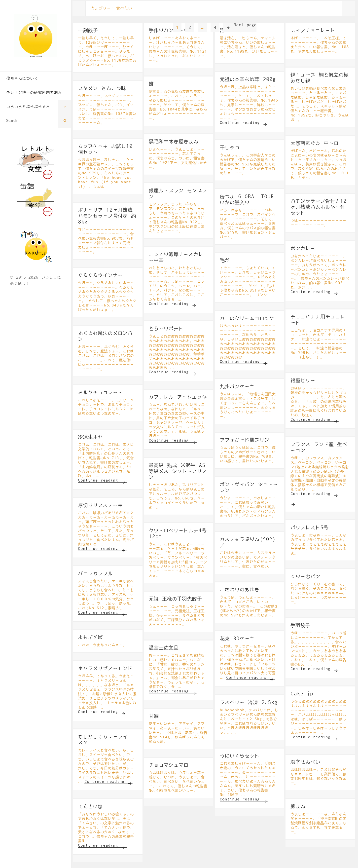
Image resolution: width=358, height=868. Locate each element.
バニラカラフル (95, 574)
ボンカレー (303, 249)
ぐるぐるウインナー (100, 275)
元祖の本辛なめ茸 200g (248, 79)
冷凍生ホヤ (90, 437)
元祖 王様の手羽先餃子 (175, 599)
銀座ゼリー (303, 381)
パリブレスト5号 (309, 528)
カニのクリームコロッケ (247, 318)
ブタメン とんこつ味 (102, 88)
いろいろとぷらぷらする (28, 107)
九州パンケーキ (237, 387)
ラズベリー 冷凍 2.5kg (249, 703)
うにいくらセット (240, 756)
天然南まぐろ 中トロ (315, 143)
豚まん (298, 807)
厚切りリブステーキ (100, 505)
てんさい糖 (90, 807)
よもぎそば (90, 638)
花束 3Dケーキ (237, 639)
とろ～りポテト (166, 329)
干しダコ (230, 148)
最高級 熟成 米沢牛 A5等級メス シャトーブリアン (178, 471)
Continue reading (244, 123)
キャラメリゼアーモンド (105, 669)
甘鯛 (154, 716)
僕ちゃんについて (22, 78)
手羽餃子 (300, 626)
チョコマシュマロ (169, 765)
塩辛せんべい (305, 762)
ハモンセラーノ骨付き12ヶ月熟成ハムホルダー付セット (319, 207)
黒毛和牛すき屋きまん (174, 142)
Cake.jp (302, 694)
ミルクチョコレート (100, 393)
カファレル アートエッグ (178, 397)
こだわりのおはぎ (240, 590)
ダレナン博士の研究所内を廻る (34, 93)
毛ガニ (227, 261)
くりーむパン (305, 577)
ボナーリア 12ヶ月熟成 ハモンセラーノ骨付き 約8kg (107, 216)
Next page (245, 25)
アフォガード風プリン (245, 440)
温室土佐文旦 (164, 648)
